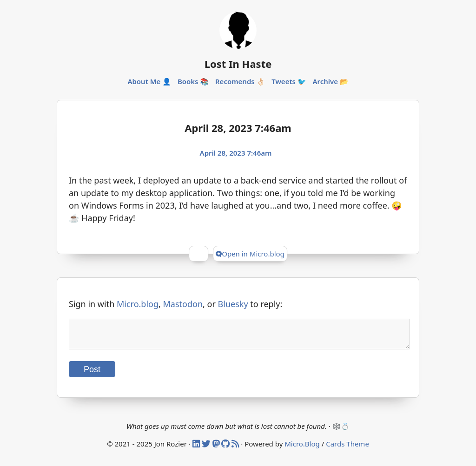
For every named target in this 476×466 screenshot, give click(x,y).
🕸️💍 (341, 432)
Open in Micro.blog (250, 254)
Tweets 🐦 (289, 81)
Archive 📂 (330, 81)
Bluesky (233, 304)
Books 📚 (193, 81)
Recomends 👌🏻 (240, 81)
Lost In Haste (238, 64)
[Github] (226, 449)
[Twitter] (207, 449)
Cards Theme (347, 449)
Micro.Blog (302, 449)
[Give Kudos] (198, 254)
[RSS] (236, 449)
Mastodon (183, 304)
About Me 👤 (149, 81)
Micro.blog (138, 304)
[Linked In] (197, 449)
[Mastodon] (217, 449)
